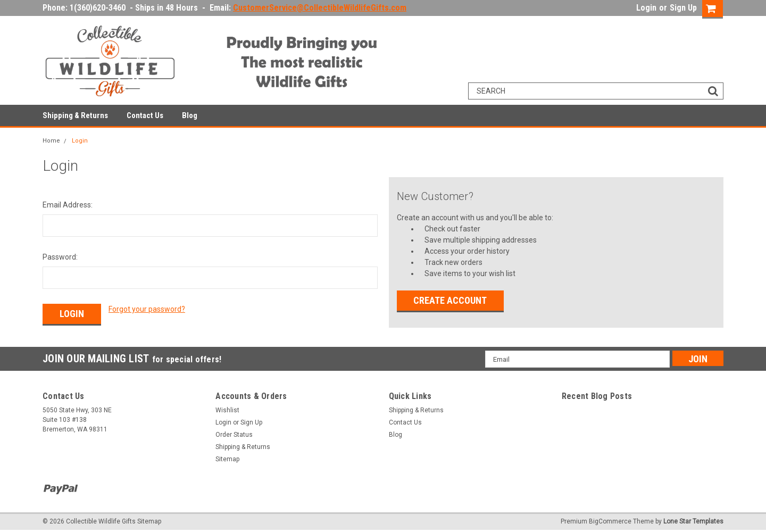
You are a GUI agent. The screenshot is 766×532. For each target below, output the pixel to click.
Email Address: (68, 205)
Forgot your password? (147, 309)
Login (646, 8)
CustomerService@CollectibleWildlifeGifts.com (320, 8)
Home (51, 141)
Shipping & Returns (75, 115)
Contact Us (145, 115)
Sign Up (683, 8)
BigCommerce (610, 521)
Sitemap (227, 459)
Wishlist (227, 410)
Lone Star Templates (693, 521)
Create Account (450, 300)
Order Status (234, 435)
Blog (190, 115)
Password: (60, 257)
